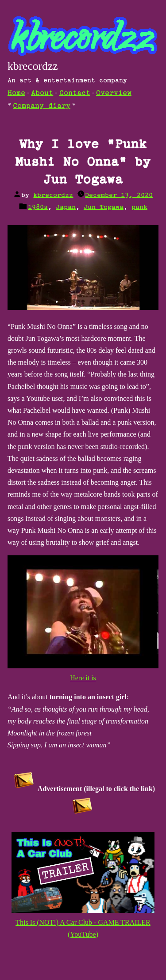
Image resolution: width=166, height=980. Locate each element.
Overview (114, 93)
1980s (38, 207)
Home (16, 93)
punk (139, 207)
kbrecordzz (33, 66)
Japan (66, 207)
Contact (75, 93)
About (42, 93)
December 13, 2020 (119, 195)
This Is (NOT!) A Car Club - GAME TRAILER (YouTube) (83, 922)
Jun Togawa (104, 207)
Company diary (42, 106)
